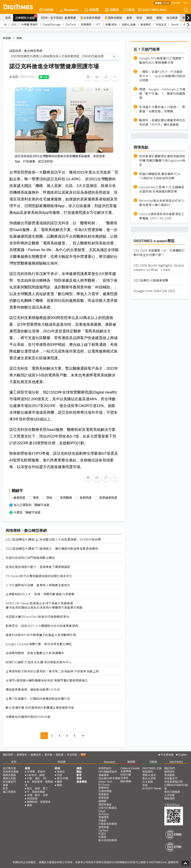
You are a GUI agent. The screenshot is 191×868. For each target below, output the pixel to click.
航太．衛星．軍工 (37, 788)
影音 (129, 10)
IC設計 (102, 834)
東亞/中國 (62, 778)
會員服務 (170, 775)
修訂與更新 (9, 792)
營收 (49, 498)
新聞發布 (22, 755)
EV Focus (104, 785)
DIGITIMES (176, 762)
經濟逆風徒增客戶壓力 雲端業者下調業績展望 (38, 567)
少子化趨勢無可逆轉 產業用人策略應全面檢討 (38, 585)
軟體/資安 (111, 24)
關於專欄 (126, 781)
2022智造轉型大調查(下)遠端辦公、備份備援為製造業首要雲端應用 (52, 549)
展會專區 (146, 24)
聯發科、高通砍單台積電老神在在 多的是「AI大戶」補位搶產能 (162, 122)
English (182, 755)
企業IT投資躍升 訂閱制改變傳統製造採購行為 (38, 699)
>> (83, 736)
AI (5, 24)
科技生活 (161, 24)
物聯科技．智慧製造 (39, 802)
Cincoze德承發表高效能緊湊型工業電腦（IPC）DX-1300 (162, 216)
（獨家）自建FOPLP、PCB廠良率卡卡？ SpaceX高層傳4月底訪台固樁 (162, 76)
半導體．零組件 (36, 772)
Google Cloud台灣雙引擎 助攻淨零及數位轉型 (39, 644)
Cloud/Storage (52, 24)
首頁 (8, 18)
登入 (186, 3)
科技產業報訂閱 (173, 782)
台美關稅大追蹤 (26, 17)
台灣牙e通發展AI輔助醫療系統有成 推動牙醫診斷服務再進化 (47, 680)
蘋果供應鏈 (113, 18)
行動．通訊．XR (37, 778)
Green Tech (105, 782)
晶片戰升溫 (9, 768)
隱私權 (60, 755)
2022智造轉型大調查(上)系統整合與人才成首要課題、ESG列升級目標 (53, 539)
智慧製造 (104, 794)
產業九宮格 (9, 778)
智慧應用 (86, 24)
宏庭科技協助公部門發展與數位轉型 (30, 558)
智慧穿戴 (104, 827)
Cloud (102, 811)
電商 (36, 498)
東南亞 (61, 772)
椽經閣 (92, 10)
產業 (129, 18)
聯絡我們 (170, 798)
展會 (5, 785)
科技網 (46, 10)
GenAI (175, 24)
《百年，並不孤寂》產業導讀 (58, 18)
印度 (60, 775)
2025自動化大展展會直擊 (151, 280)
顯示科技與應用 (108, 840)
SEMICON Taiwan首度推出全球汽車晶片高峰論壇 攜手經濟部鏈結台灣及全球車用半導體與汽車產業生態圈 (44, 605)
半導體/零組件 (30, 24)
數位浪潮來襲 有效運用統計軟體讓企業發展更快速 (40, 708)
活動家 (112, 10)
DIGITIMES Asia (152, 10)
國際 (60, 782)
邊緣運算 (104, 775)
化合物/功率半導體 (109, 778)
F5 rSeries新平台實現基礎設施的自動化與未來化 (39, 576)
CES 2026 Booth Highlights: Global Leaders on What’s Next (159, 268)
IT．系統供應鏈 (36, 792)
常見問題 (72, 755)
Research (69, 10)
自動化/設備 (129, 24)
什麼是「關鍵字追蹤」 (29, 512)
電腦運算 (104, 817)
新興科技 (104, 788)
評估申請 (175, 3)
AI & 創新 (148, 782)
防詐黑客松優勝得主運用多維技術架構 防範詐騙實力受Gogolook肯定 (162, 160)
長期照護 (86, 498)
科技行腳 (126, 775)
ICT (98, 24)
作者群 (124, 778)
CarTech (71, 24)
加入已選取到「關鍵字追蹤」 (33, 505)
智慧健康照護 (108, 498)
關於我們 (8, 755)
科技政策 (32, 798)
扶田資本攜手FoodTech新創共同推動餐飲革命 (37, 617)
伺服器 (102, 820)
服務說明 (36, 755)
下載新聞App (172, 805)
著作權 (48, 755)
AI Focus (104, 814)
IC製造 (102, 837)
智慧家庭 (104, 798)
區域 (139, 18)
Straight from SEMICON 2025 (154, 291)
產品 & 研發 (149, 778)
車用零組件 (105, 768)
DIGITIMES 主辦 (152, 768)
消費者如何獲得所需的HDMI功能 (28, 717)
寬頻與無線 (105, 804)
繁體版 (158, 3)
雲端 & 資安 (149, 775)
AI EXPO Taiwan (152, 788)
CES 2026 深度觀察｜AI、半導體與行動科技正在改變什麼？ (159, 253)
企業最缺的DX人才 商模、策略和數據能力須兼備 (40, 594)
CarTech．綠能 (36, 775)
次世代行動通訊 (108, 808)
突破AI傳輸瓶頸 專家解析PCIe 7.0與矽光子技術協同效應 (160, 176)
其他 (145, 785)
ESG (14, 24)
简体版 (166, 3)
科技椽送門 (9, 782)
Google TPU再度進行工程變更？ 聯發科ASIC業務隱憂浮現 (162, 60)
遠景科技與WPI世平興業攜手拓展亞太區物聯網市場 (41, 635)
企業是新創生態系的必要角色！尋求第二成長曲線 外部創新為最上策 (52, 671)
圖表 (30, 805)
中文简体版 (167, 755)
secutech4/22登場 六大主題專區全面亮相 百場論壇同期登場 (162, 189)
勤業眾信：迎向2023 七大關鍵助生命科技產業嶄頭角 (42, 626)
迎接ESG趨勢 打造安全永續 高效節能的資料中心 (39, 662)
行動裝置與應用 (108, 824)
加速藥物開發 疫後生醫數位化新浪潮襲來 (35, 653)
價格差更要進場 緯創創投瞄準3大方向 (33, 689)
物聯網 (102, 801)
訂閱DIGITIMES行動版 (176, 787)
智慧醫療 (66, 498)
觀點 (159, 18)
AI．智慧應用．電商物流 (39, 783)
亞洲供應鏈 (105, 791)
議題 (149, 18)
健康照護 (19, 498)
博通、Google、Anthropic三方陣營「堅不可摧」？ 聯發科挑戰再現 (162, 93)
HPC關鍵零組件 (108, 772)
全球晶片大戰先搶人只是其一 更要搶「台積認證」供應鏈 (162, 109)
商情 (185, 18)
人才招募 (170, 795)
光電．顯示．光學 (37, 795)
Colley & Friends (130, 768)
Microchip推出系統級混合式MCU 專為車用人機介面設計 (162, 203)
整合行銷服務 (172, 792)
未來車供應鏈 (90, 18)
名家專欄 (126, 771)
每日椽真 (172, 18)
